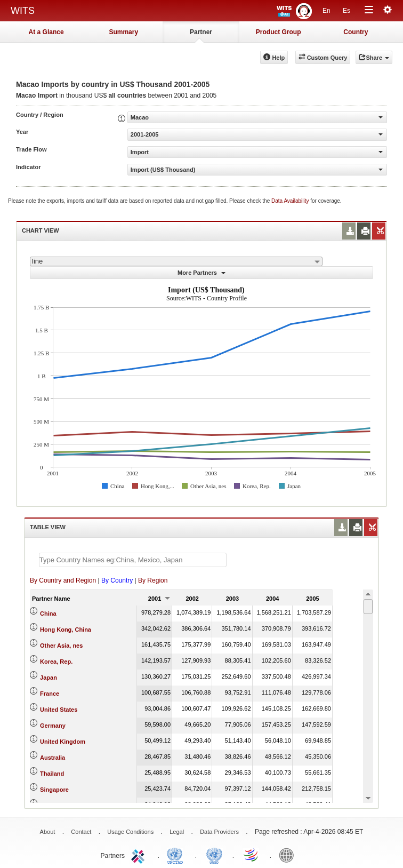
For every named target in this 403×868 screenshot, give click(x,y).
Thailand (52, 774)
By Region (153, 580)
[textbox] (133, 560)
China (48, 614)
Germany (53, 726)
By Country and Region (63, 580)
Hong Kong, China (66, 630)
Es (346, 11)
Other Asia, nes (61, 646)
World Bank (289, 855)
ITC (140, 855)
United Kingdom (63, 742)
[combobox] (176, 261)
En (327, 11)
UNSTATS (214, 855)
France (50, 694)
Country (356, 32)
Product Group (279, 32)
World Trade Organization (252, 855)
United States (59, 710)
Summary (123, 32)
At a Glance (46, 32)
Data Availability (291, 201)
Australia (53, 758)
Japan (49, 678)
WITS (23, 11)
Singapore (54, 790)
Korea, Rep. (56, 662)
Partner (201, 32)
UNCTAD (177, 855)
